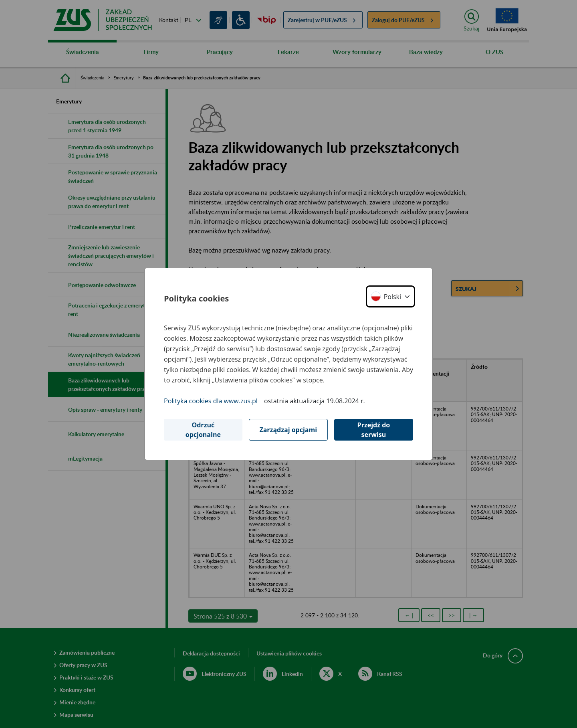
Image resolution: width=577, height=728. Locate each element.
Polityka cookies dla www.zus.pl (211, 401)
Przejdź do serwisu (374, 430)
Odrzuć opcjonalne (203, 430)
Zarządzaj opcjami (288, 430)
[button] (390, 296)
